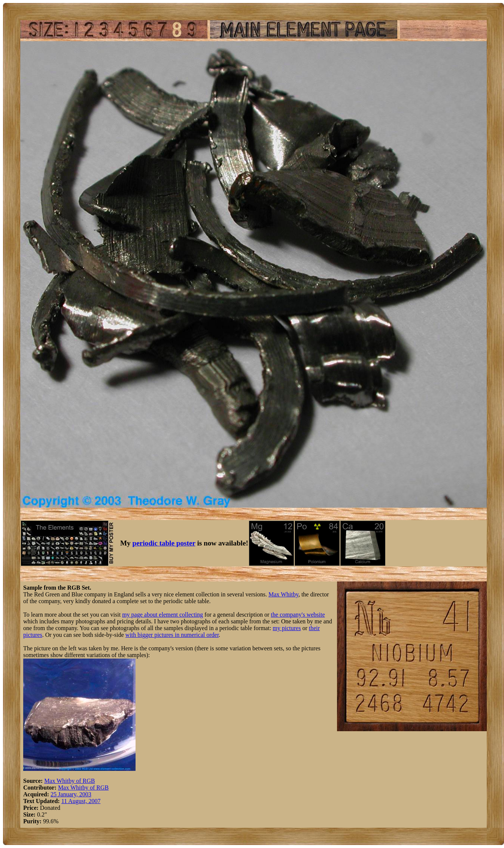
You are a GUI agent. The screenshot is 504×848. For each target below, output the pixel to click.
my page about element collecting (163, 615)
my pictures (287, 628)
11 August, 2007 (81, 801)
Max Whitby (283, 594)
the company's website (298, 615)
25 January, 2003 (71, 794)
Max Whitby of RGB (69, 781)
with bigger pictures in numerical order (172, 635)
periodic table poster (164, 543)
